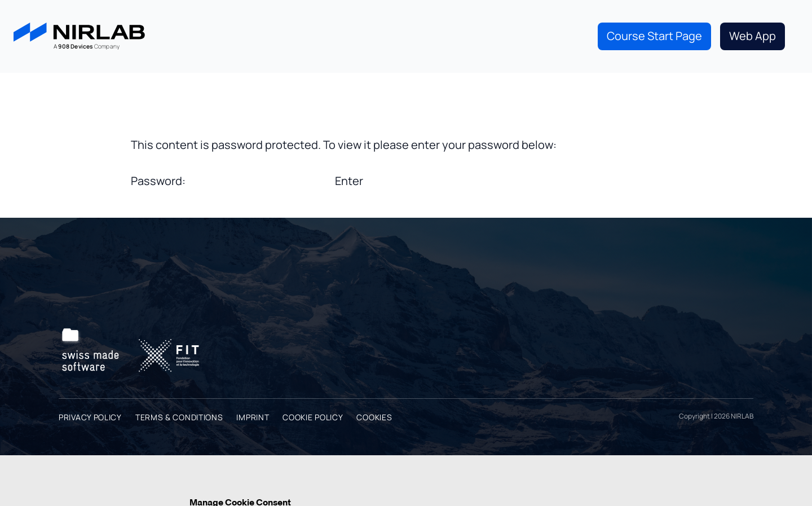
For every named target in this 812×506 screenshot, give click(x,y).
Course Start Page (654, 36)
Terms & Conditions (179, 417)
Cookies (374, 417)
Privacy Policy (90, 417)
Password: (232, 181)
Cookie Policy (313, 417)
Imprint (253, 417)
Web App (753, 36)
